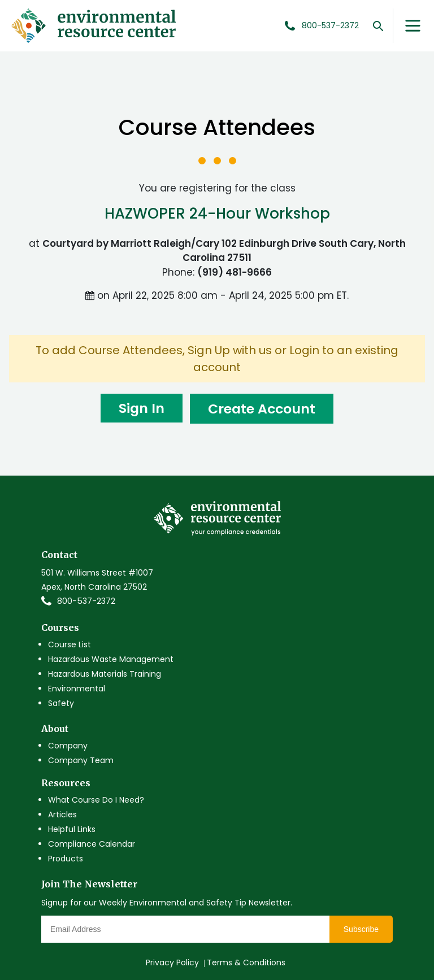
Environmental (77, 689)
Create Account (264, 409)
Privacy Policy (172, 962)
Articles (62, 815)
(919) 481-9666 (235, 272)
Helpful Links (72, 829)
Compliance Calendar (92, 844)
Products (66, 859)
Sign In (138, 409)
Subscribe (361, 929)
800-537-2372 (86, 601)
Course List (70, 644)
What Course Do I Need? (96, 800)
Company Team (81, 760)
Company (68, 746)
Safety (61, 703)
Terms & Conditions (246, 962)
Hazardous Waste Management (111, 659)
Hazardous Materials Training (105, 674)
